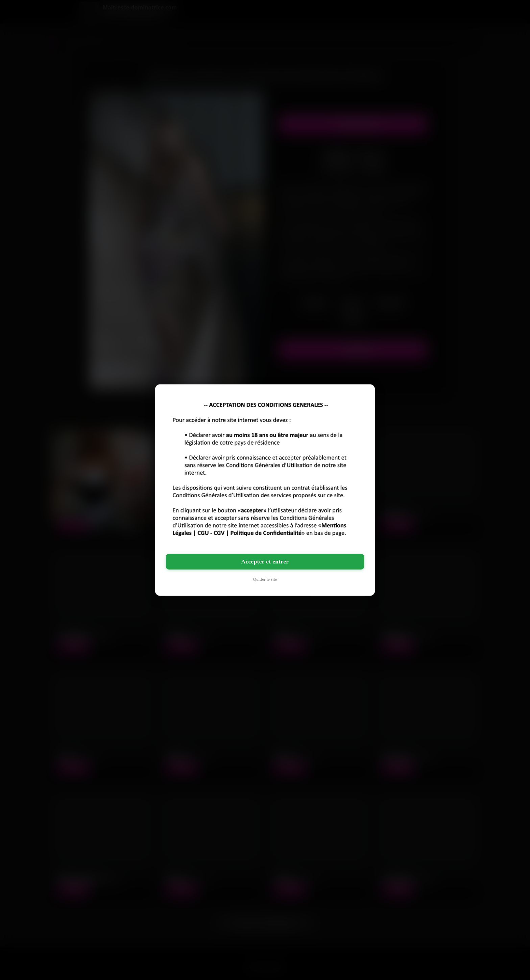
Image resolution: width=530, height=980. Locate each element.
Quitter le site (265, 579)
